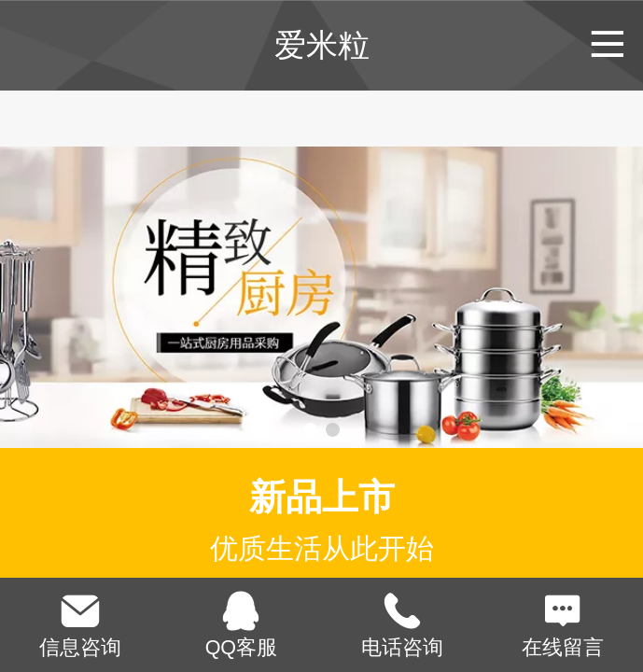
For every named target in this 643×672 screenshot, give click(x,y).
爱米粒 (322, 45)
